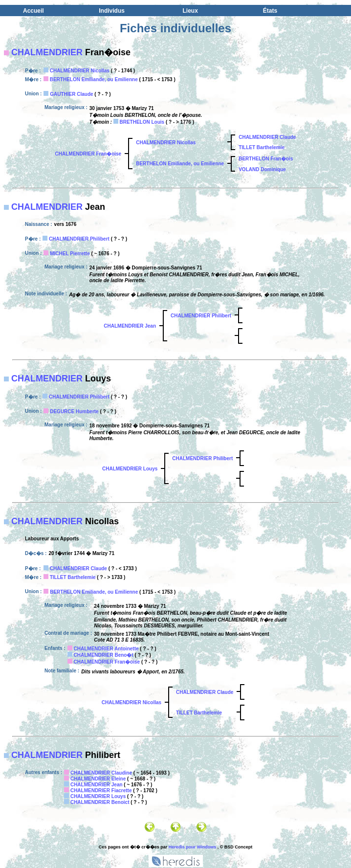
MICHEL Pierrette (70, 254)
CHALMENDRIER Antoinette (106, 649)
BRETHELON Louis (142, 122)
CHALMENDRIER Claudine (101, 773)
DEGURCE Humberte (74, 412)
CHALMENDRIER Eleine (98, 779)
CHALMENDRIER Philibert (79, 239)
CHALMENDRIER (47, 52)
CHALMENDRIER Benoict (100, 802)
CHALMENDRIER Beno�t (104, 655)
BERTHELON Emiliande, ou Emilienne (94, 79)
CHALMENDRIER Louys (130, 469)
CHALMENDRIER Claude (267, 137)
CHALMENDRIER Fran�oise (88, 154)
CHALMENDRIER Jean (130, 326)
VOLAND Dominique (262, 169)
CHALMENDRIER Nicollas (80, 71)
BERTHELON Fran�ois (266, 159)
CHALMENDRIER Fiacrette (101, 790)
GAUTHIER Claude (71, 94)
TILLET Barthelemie (262, 147)
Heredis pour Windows (192, 847)
